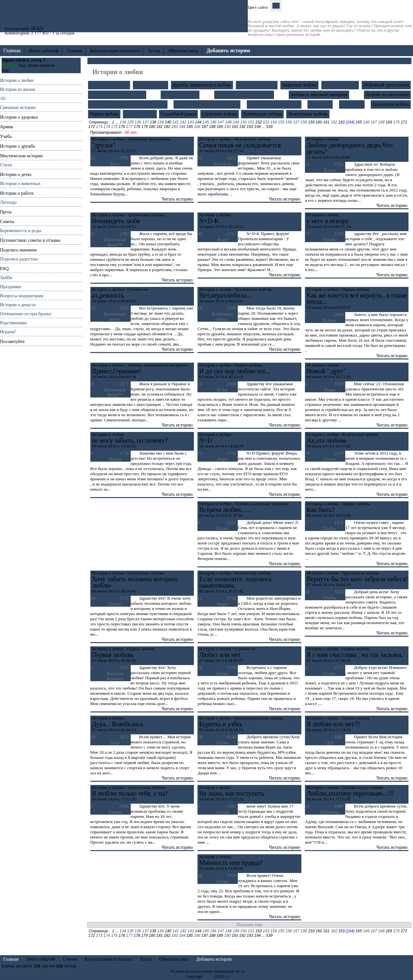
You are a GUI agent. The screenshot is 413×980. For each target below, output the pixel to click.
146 (213, 122)
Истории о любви (17, 80)
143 (191, 122)
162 (334, 122)
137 (146, 122)
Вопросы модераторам (22, 296)
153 (266, 122)
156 (289, 122)
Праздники (10, 287)
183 (175, 127)
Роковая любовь (140, 114)
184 (182, 127)
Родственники (13, 323)
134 (123, 122)
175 (114, 127)
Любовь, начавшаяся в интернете (207, 104)
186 (197, 127)
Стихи (6, 165)
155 (281, 122)
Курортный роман (340, 85)
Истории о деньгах (18, 305)
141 (176, 122)
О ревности (320, 104)
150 (243, 122)
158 (304, 122)
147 (221, 122)
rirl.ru (208, 976)
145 (206, 122)
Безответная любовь (109, 85)
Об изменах (352, 104)
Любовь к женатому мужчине (244, 95)
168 (381, 122)
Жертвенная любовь (257, 85)
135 (130, 122)
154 (274, 122)
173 (99, 127)
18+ (4, 98)
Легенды (8, 202)
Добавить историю (214, 959)
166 (366, 122)
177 (129, 127)
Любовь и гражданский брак (117, 95)
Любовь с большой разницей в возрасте (128, 104)
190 (227, 127)
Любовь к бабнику (180, 95)
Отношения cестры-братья (25, 314)
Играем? (8, 332)
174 (107, 127)
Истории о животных (20, 184)
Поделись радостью (19, 259)
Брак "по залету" (151, 85)
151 (251, 122)
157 (296, 122)
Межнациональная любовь (274, 104)
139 (160, 122)
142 (183, 122)
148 (228, 122)
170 (397, 122)
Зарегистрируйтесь (28, 70)
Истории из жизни (18, 89)
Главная (12, 50)
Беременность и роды (21, 231)
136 (138, 122)
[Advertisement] (41, 443)
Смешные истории (18, 108)
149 (236, 122)
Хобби (6, 278)
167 (374, 122)
